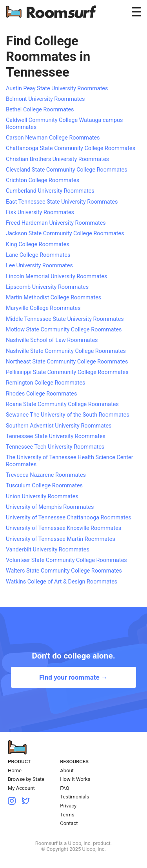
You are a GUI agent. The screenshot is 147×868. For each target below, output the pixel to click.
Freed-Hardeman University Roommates (56, 223)
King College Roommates (38, 244)
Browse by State (26, 779)
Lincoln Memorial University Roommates (57, 277)
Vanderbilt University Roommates (48, 550)
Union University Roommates (42, 497)
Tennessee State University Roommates (56, 436)
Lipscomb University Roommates (47, 287)
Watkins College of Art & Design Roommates (62, 582)
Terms (67, 815)
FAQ (64, 788)
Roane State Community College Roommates (62, 404)
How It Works (75, 779)
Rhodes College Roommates (41, 394)
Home (15, 770)
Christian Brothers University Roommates (57, 159)
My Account (21, 788)
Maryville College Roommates (43, 308)
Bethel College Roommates (40, 110)
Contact (69, 823)
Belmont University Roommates (45, 99)
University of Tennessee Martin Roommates (61, 539)
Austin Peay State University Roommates (57, 89)
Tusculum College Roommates (44, 486)
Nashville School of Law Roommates (52, 340)
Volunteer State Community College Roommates (66, 560)
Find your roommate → (73, 677)
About (67, 770)
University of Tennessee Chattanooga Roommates (69, 518)
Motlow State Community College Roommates (64, 330)
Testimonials (74, 797)
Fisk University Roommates (40, 212)
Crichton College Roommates (43, 180)
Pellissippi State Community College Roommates (67, 372)
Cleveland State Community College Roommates (67, 170)
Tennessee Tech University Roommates (55, 447)
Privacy (68, 806)
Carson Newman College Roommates (53, 138)
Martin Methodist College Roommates (54, 298)
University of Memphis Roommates (50, 507)
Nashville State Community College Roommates (66, 351)
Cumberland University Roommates (50, 191)
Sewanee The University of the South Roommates (68, 415)
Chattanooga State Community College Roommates (71, 148)
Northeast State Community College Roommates (67, 362)
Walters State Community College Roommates (64, 571)
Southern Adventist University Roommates (59, 426)
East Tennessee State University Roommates (62, 202)
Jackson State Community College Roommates (65, 234)
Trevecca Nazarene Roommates (46, 475)
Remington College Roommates (46, 383)
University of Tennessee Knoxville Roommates (64, 528)
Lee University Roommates (39, 266)
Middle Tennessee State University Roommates (65, 319)
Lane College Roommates (38, 255)
